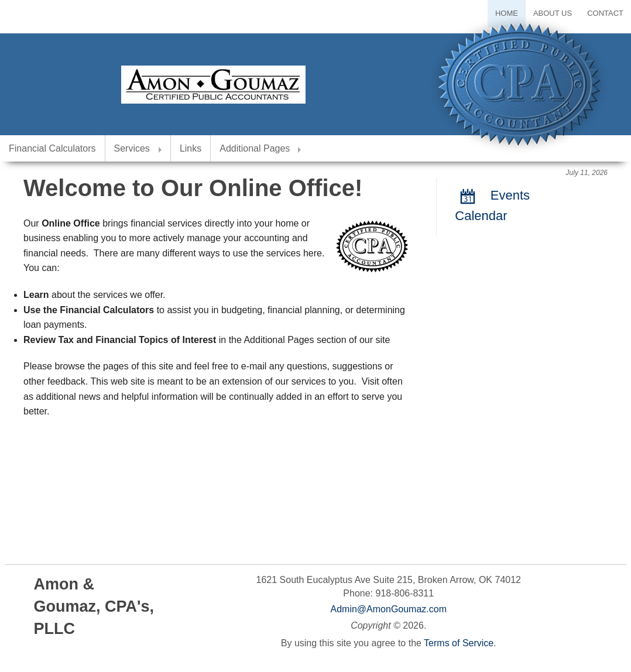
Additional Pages (255, 148)
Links (191, 148)
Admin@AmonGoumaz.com (388, 609)
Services (132, 148)
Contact (605, 13)
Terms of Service (459, 643)
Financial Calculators (52, 148)
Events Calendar (492, 203)
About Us (553, 13)
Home (507, 13)
